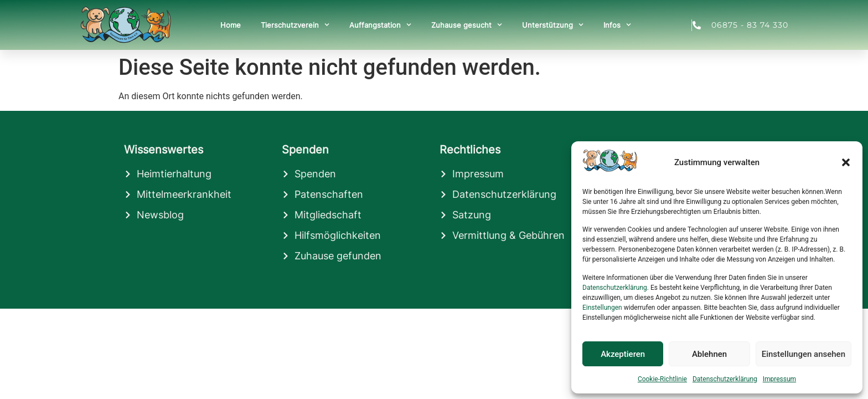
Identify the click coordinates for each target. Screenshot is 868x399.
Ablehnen (709, 354)
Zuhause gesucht (467, 25)
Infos (617, 25)
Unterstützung (553, 25)
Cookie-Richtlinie (662, 379)
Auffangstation (380, 25)
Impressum (779, 379)
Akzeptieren (623, 354)
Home (231, 25)
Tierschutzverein (295, 25)
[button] (846, 162)
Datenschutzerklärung (615, 288)
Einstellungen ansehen (804, 354)
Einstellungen (602, 308)
